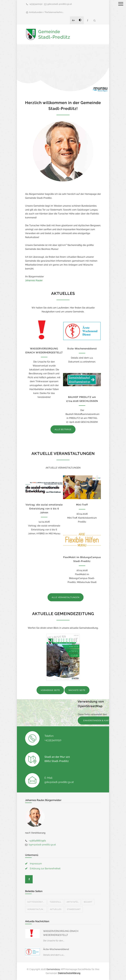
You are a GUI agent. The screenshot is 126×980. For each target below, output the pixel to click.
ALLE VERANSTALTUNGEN (66, 597)
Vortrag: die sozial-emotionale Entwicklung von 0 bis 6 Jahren (44, 509)
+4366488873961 (37, 841)
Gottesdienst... (36, 902)
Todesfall (55, 902)
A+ (73, 20)
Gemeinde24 (53, 969)
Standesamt (74, 909)
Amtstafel (73, 902)
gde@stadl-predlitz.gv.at (60, 4)
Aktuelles (56, 909)
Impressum (36, 864)
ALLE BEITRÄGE (63, 429)
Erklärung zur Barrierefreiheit (45, 868)
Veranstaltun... (36, 909)
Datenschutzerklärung (69, 973)
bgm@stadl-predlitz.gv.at (42, 845)
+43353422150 (36, 4)
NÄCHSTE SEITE (77, 690)
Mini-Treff (82, 505)
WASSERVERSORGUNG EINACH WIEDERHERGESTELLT (61, 933)
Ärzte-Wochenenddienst (82, 349)
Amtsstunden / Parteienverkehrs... (46, 12)
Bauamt (88, 902)
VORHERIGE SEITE (50, 690)
